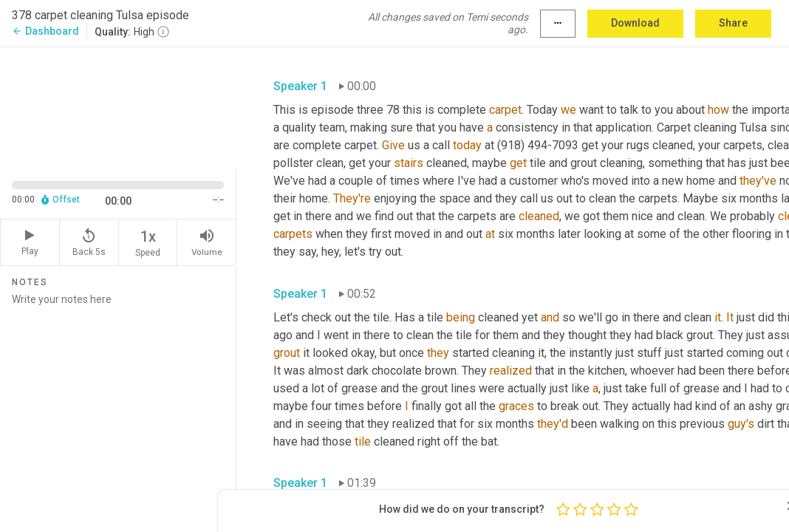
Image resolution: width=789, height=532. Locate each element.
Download (635, 23)
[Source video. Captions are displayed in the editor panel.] (118, 106)
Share (733, 23)
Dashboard (45, 31)
